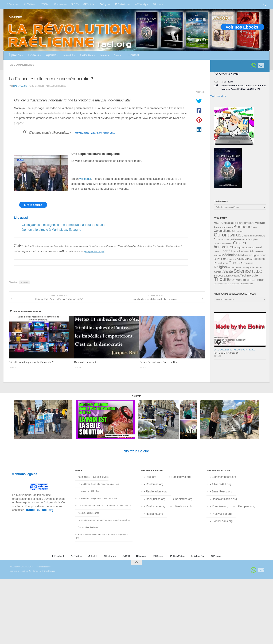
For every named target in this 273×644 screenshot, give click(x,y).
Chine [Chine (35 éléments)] (254, 227)
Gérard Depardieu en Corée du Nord (159, 362)
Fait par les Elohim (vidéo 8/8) (226, 353)
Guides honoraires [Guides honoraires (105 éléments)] (230, 245)
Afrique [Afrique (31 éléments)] (217, 223)
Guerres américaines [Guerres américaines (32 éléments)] (223, 244)
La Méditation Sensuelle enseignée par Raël (99, 484)
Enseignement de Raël (226, 350)
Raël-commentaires (21, 65)
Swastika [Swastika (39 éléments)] (235, 276)
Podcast (158, 4)
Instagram (60, 4)
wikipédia (85, 179)
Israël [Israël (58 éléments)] (258, 247)
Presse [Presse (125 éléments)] (235, 263)
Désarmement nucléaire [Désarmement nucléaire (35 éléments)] (253, 236)
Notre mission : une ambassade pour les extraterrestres (104, 520)
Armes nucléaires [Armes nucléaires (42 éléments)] (223, 227)
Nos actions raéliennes (89, 513)
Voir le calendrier (218, 96)
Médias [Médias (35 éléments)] (217, 255)
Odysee (105, 4)
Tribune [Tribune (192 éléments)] (222, 279)
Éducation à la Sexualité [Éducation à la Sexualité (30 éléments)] (229, 284)
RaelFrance (20, 86)
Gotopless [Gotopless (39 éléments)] (253, 239)
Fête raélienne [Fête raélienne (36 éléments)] (240, 239)
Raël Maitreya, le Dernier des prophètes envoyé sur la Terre (102, 536)
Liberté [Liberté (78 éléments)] (225, 251)
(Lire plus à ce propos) (95, 251)
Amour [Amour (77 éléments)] (260, 223)
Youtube (89, 4)
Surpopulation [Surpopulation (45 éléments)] (222, 276)
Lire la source (33, 205)
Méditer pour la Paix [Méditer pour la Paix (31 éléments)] (232, 259)
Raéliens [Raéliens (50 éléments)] (248, 263)
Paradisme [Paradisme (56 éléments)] (221, 263)
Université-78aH (248, 350)
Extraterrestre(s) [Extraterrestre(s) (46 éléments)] (223, 239)
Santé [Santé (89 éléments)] (228, 271)
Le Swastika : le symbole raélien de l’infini (97, 499)
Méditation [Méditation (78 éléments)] (230, 255)
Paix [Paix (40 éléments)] (249, 259)
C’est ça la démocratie (86, 362)
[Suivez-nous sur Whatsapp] (253, 66)
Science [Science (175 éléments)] (242, 271)
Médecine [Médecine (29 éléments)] (259, 251)
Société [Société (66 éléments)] (257, 272)
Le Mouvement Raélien (89, 491)
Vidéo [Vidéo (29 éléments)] (216, 284)
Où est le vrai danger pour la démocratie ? (31, 362)
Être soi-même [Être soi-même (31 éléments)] (247, 284)
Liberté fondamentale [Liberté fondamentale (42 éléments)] (243, 251)
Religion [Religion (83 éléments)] (220, 267)
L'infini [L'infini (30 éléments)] (217, 251)
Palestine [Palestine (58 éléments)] (259, 259)
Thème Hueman (49, 571)
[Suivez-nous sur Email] (261, 66)
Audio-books (84, 477)
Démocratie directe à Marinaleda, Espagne (51, 230)
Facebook (12, 4)
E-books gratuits (101, 477)
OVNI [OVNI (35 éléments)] (244, 259)
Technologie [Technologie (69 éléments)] (249, 275)
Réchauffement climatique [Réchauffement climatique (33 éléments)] (239, 267)
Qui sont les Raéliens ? (89, 527)
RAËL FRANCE (15, 17)
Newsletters (125, 506)
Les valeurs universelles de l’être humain (97, 506)
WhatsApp (141, 4)
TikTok (44, 4)
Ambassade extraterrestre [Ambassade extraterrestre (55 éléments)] (237, 223)
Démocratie (24, 282)
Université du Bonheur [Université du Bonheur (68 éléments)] (248, 280)
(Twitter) (29, 4)
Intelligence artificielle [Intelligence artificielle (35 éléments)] (244, 248)
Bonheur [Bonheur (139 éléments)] (242, 227)
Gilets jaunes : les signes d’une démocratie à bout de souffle (64, 225)
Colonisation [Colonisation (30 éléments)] (237, 231)
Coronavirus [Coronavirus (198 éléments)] (228, 235)
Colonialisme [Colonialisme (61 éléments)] (223, 231)
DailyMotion (122, 4)
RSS (75, 4)
